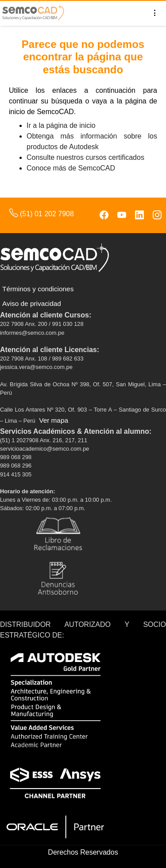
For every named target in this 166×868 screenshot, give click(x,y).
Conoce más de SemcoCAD (71, 168)
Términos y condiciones (38, 289)
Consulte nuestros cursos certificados (85, 157)
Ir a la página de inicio (61, 125)
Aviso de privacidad (32, 303)
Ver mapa (54, 420)
